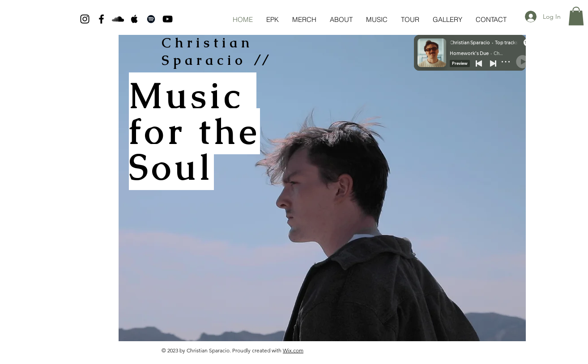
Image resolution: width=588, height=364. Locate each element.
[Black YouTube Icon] (168, 19)
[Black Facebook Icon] (101, 19)
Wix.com (293, 350)
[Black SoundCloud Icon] (118, 19)
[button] (576, 16)
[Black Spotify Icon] (151, 19)
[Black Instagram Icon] (85, 19)
